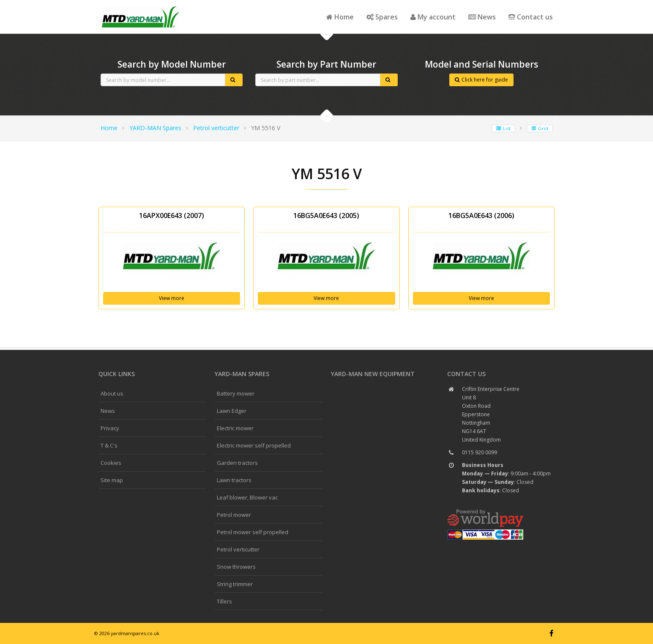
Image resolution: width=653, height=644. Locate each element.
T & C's (109, 445)
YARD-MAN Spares (155, 128)
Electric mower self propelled (254, 445)
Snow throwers (236, 567)
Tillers (224, 601)
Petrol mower (234, 515)
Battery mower (236, 393)
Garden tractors (237, 463)
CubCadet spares (141, 7)
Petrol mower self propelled (253, 532)
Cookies (111, 463)
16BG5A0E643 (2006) (481, 216)
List (503, 128)
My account (433, 17)
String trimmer (235, 584)
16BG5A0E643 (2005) (326, 216)
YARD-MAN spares (242, 374)
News (482, 17)
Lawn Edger (232, 411)
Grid (540, 128)
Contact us (531, 17)
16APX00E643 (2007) (172, 216)
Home (340, 17)
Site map (112, 480)
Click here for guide (481, 80)
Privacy (110, 428)
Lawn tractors (234, 480)
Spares (382, 17)
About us (112, 393)
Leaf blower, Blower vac (247, 497)
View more (172, 298)
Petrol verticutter (216, 128)
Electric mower (235, 428)
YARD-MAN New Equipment (373, 374)
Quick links (117, 374)
